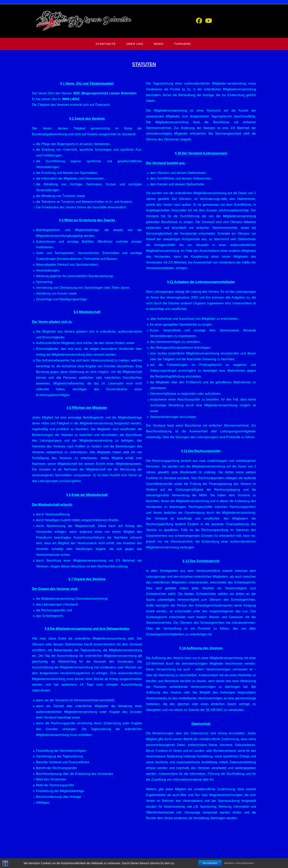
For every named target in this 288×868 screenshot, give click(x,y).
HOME (205, 863)
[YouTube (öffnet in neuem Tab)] (209, 21)
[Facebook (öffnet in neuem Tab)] (199, 21)
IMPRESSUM (257, 863)
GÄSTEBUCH (219, 863)
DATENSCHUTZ (238, 863)
